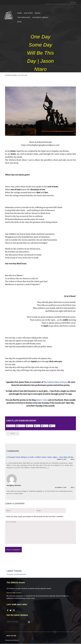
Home (20, 13)
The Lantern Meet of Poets (55, 382)
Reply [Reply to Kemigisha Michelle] (73, 487)
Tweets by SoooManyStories (16, 574)
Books (38, 13)
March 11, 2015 (62, 459)
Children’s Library (40, 17)
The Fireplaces (24, 17)
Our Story (28, 13)
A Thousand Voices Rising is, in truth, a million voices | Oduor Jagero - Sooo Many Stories (40, 457)
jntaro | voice (42, 400)
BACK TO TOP (11, 636)
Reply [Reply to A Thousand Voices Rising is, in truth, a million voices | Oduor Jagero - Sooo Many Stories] (73, 459)
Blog (19, 22)
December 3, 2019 (61, 487)
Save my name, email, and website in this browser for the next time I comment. (35, 517)
